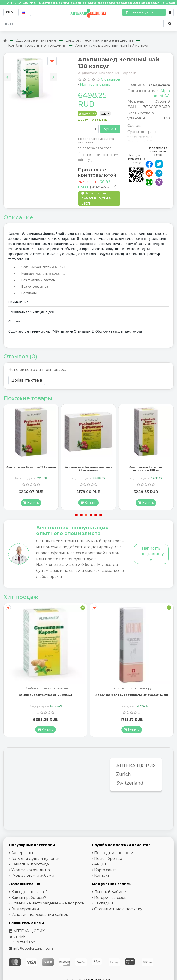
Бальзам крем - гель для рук (133, 688)
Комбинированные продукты (37, 45)
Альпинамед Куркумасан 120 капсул (45, 695)
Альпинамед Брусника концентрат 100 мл (146, 469)
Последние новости (114, 853)
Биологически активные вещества (99, 40)
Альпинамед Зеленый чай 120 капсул (112, 45)
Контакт (102, 876)
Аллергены (22, 853)
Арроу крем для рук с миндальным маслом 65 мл (132, 695)
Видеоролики (25, 909)
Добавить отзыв (27, 380)
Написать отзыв (95, 84)
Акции (101, 864)
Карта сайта (105, 870)
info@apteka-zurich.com (33, 949)
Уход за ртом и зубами (33, 876)
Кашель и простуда (30, 864)
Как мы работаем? (29, 898)
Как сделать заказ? (29, 892)
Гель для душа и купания (36, 859)
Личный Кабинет (111, 892)
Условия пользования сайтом (40, 915)
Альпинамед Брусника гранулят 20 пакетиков (88, 469)
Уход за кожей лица (31, 870)
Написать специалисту (151, 554)
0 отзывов (111, 79)
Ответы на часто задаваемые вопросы (48, 903)
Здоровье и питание (36, 40)
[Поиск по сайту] (170, 24)
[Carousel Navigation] (30, 74)
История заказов (110, 898)
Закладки (104, 903)
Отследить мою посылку (118, 909)
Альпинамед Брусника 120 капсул (31, 467)
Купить (110, 129)
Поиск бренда (108, 859)
